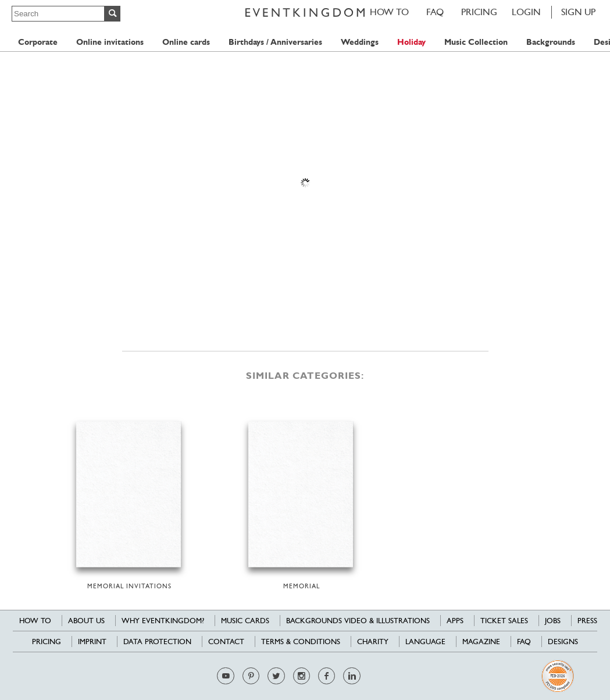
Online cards (186, 42)
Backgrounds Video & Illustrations (358, 621)
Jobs (553, 621)
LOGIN (526, 12)
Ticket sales (504, 621)
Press (587, 621)
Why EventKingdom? (163, 621)
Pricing (479, 12)
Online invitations (110, 42)
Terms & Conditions (301, 642)
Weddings (360, 42)
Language (425, 642)
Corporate (38, 42)
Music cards (245, 621)
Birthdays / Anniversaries (275, 42)
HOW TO (389, 12)
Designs (563, 642)
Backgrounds (551, 42)
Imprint (92, 642)
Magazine (481, 642)
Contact (226, 642)
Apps (455, 621)
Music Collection (476, 42)
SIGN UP (578, 12)
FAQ (435, 12)
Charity (373, 642)
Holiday (411, 42)
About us (86, 621)
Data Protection (157, 642)
